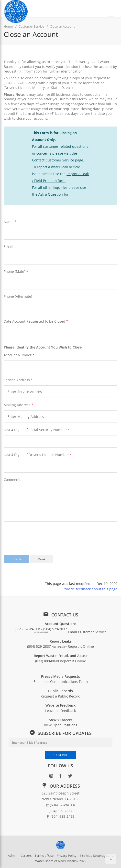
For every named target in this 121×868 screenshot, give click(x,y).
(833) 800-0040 (47, 661)
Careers (26, 856)
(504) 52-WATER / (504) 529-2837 (41, 630)
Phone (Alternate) (18, 296)
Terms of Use (44, 856)
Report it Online (81, 646)
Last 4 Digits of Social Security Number (35, 430)
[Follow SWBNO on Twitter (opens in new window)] (70, 777)
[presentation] (41, 535)
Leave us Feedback (60, 711)
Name (9, 222)
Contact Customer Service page (58, 160)
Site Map (86, 856)
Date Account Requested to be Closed (36, 321)
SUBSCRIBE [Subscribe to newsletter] (60, 755)
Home (8, 26)
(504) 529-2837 (47, 646)
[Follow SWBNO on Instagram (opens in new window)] (51, 777)
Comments (12, 480)
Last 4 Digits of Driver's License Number (36, 455)
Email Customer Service (87, 632)
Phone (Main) (14, 271)
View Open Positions (61, 725)
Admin (13, 856)
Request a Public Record (60, 696)
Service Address (18, 380)
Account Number (18, 355)
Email (8, 247)
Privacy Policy (67, 856)
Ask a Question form (55, 194)
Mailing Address (18, 405)
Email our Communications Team (61, 682)
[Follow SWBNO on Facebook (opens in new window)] (60, 777)
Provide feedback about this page (90, 589)
